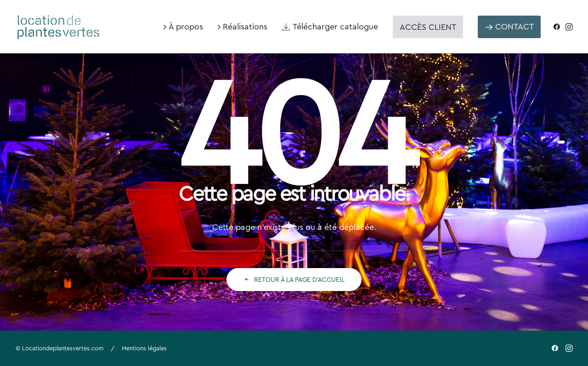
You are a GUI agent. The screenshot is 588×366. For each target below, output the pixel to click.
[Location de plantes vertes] (59, 23)
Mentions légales (144, 348)
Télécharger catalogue (335, 26)
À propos (186, 26)
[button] (558, 27)
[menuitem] (183, 27)
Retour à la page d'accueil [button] (294, 280)
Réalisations (245, 26)
